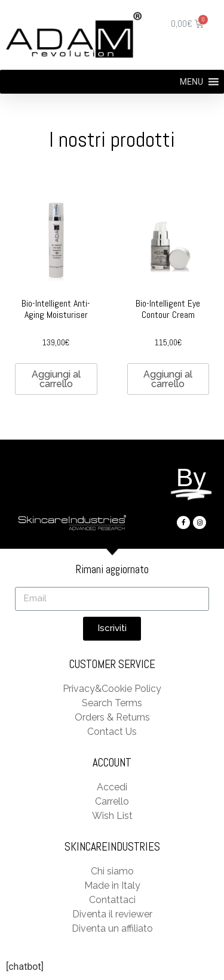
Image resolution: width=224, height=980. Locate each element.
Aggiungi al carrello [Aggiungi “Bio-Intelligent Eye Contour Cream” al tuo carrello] (168, 379)
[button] (191, 82)
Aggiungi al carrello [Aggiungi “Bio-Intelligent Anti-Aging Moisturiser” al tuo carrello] (56, 379)
